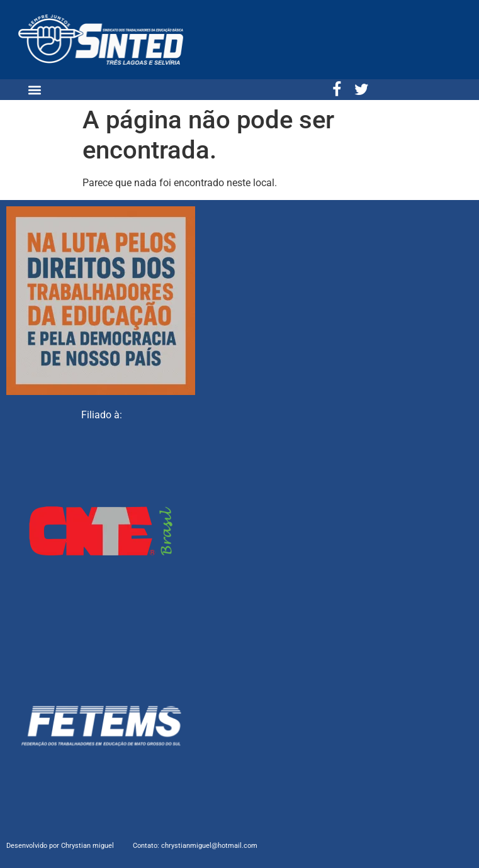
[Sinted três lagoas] (381, 300)
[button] (34, 90)
